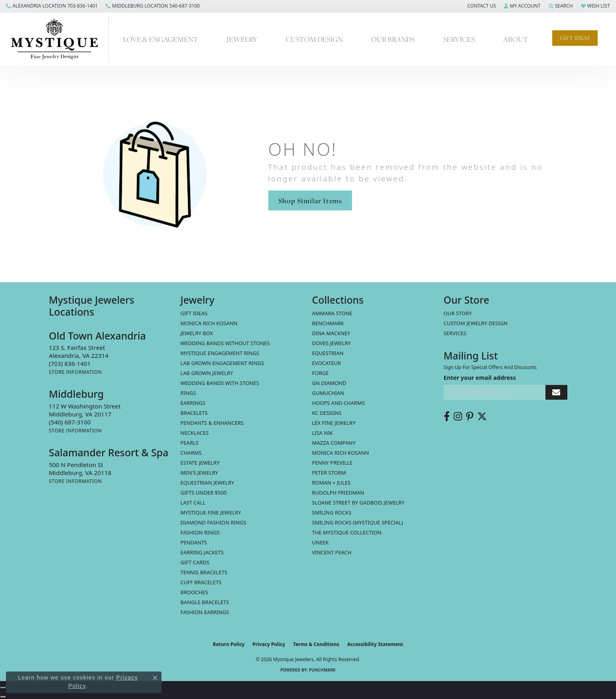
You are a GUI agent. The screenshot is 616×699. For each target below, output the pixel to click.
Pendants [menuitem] (194, 542)
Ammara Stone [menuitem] (332, 313)
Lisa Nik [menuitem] (323, 433)
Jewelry (242, 39)
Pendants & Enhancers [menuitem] (212, 423)
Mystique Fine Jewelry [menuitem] (211, 512)
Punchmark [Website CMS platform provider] (322, 670)
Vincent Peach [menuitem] (332, 552)
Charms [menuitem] (191, 453)
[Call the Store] (70, 363)
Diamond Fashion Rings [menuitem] (214, 522)
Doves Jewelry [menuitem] (332, 343)
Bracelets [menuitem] (194, 413)
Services (459, 39)
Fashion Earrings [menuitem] (205, 612)
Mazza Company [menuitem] (334, 443)
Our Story (458, 313)
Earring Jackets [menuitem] (202, 552)
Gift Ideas (575, 38)
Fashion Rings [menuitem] (200, 532)
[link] (52, 6)
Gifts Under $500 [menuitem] (204, 493)
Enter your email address (480, 377)
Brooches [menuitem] (194, 592)
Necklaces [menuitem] (195, 433)
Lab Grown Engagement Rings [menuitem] (222, 363)
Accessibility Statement (375, 644)
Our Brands (393, 39)
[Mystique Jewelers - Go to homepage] (58, 39)
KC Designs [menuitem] (327, 413)
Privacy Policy (269, 644)
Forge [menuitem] (321, 373)
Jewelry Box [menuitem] (197, 333)
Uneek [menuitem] (321, 542)
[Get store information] (76, 372)
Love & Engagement (160, 39)
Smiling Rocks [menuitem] (332, 512)
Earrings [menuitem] (193, 403)
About (516, 39)
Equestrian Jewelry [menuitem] (208, 483)
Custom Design (314, 39)
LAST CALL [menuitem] (193, 503)
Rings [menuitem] (188, 393)
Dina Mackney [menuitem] (331, 333)
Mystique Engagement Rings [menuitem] (220, 353)
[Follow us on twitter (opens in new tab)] (482, 416)
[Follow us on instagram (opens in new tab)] (458, 416)
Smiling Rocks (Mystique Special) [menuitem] (358, 522)
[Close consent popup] (155, 678)
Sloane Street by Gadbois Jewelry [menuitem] (358, 503)
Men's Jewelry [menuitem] (200, 473)
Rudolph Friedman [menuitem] (338, 493)
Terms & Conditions (316, 644)
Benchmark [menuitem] (328, 323)
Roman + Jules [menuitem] (332, 483)
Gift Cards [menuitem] (195, 562)
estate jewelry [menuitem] (200, 463)
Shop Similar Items (310, 201)
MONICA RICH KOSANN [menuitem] (209, 323)
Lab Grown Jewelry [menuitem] (207, 373)
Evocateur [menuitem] (327, 363)
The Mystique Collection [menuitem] (347, 532)
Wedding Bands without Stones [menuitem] (225, 343)
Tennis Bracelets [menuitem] (204, 572)
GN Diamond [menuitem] (329, 383)
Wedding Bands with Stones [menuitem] (220, 383)
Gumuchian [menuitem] (328, 393)
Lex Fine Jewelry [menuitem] (334, 423)
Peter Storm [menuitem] (329, 473)
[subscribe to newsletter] (556, 392)
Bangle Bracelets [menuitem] (205, 602)
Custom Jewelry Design (476, 323)
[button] (481, 6)
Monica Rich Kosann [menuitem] (341, 453)
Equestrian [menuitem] (328, 353)
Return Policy (229, 644)
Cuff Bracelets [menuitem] (201, 582)
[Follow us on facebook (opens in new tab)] (447, 416)
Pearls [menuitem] (190, 443)
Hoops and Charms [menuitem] (339, 403)
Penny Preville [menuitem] (333, 463)
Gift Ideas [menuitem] (194, 313)
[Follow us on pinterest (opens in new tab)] (470, 416)
